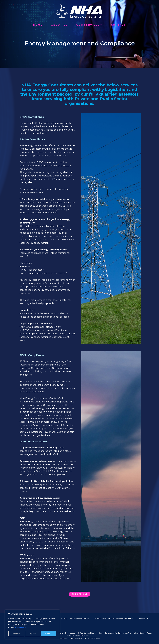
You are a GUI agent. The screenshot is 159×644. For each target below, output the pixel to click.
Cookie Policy (21, 627)
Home (38, 25)
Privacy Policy (145, 618)
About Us (59, 25)
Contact (118, 25)
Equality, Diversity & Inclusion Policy (75, 618)
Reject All (33, 634)
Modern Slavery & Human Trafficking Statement (114, 618)
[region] (32, 624)
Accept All (49, 634)
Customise (16, 634)
